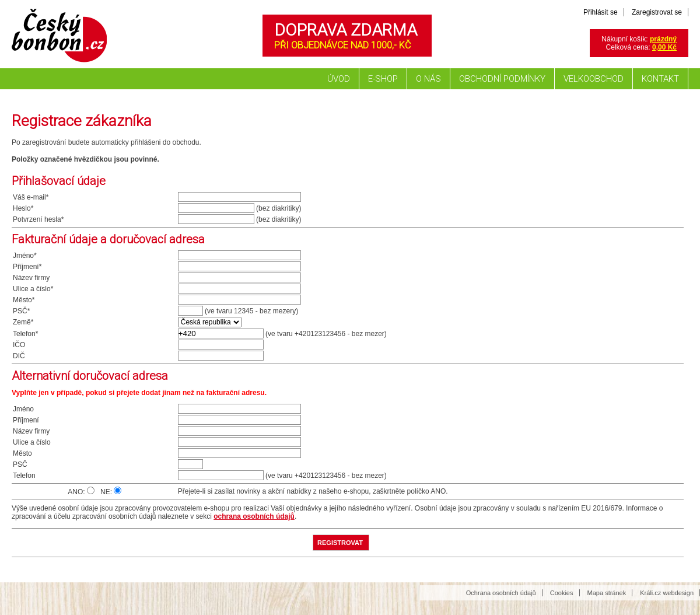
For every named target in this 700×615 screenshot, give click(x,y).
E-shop (383, 79)
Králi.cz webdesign (667, 593)
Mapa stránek (607, 593)
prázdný (663, 39)
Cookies (562, 593)
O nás (428, 79)
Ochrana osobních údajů (501, 593)
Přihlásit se (601, 12)
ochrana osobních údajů (254, 516)
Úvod (339, 79)
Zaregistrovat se (657, 12)
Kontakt (660, 79)
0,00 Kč (664, 47)
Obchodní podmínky (502, 79)
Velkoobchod (594, 79)
